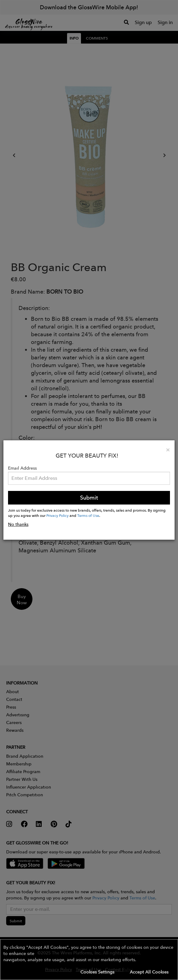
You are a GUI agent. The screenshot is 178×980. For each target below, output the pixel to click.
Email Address (22, 468)
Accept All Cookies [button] (149, 972)
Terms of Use (88, 515)
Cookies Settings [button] (97, 972)
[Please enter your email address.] (89, 478)
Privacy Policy (57, 515)
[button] (89, 960)
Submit (89, 498)
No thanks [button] (18, 524)
